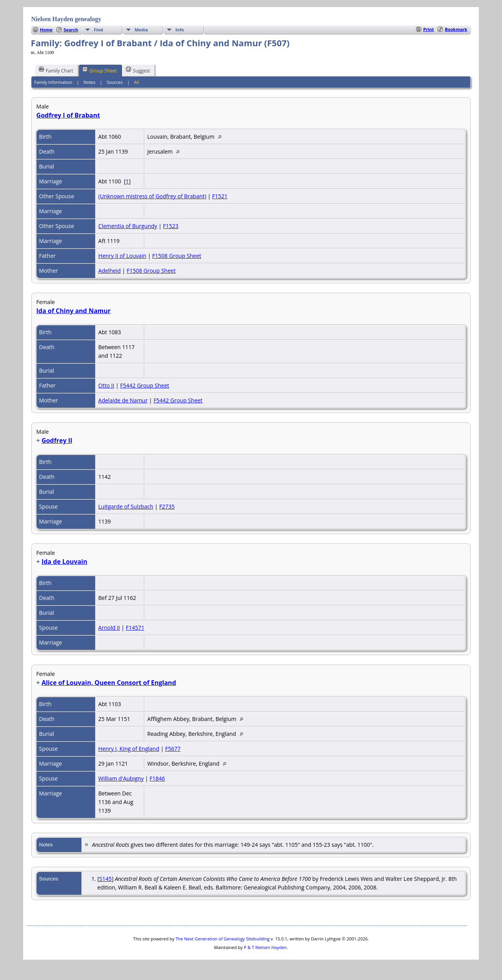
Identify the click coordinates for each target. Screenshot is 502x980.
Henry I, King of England (129, 749)
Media (141, 30)
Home (46, 30)
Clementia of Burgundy (128, 226)
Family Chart (56, 70)
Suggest (138, 70)
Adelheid (110, 271)
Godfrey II (57, 440)
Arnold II (109, 628)
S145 (105, 879)
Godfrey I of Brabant (68, 115)
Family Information (53, 82)
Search (71, 30)
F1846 (157, 778)
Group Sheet (100, 70)
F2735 (167, 506)
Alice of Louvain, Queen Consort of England (109, 683)
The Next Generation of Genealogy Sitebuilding (223, 939)
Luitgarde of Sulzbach (126, 506)
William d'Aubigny (121, 778)
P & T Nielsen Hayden (266, 947)
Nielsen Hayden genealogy (66, 19)
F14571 (135, 628)
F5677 (173, 749)
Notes (89, 82)
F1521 (220, 196)
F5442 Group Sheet (145, 385)
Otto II (106, 385)
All (137, 82)
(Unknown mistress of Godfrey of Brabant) (152, 196)
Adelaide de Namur (123, 400)
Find (98, 30)
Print (428, 29)
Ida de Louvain (65, 562)
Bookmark (456, 29)
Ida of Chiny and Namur (74, 311)
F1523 (171, 226)
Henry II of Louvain (123, 256)
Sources (115, 82)
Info (180, 30)
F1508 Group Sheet (177, 256)
